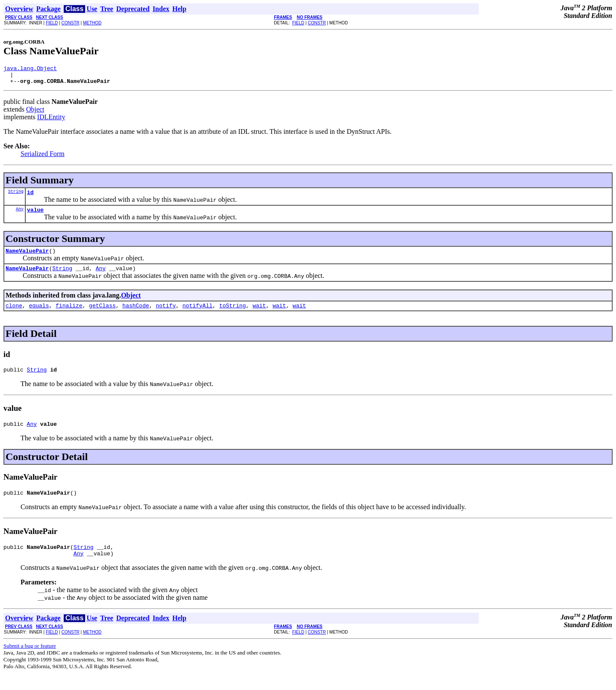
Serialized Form (43, 158)
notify (166, 316)
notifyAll (198, 316)
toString (232, 316)
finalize (69, 316)
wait (259, 316)
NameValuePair (27, 258)
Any (20, 215)
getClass (102, 316)
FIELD (52, 23)
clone (14, 316)
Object (35, 113)
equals (39, 316)
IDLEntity (51, 121)
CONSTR (70, 23)
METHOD (92, 23)
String (16, 196)
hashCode (136, 316)
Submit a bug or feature (30, 662)
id (30, 197)
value (35, 216)
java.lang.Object (30, 69)
